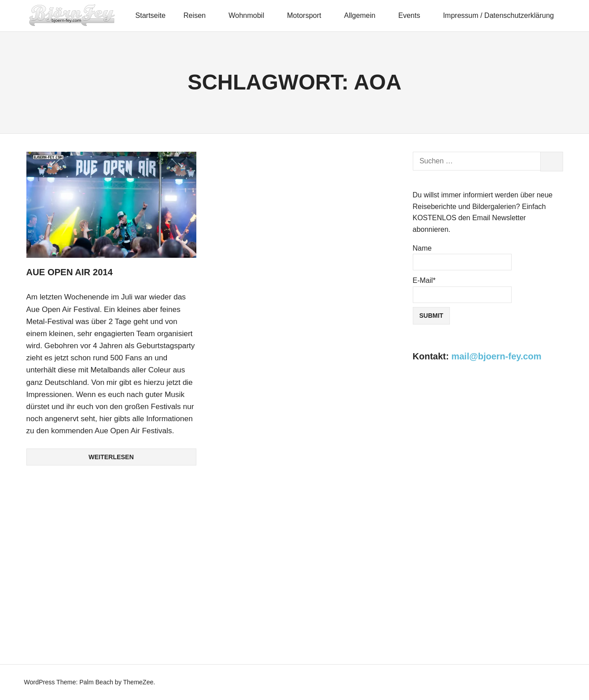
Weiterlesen (111, 457)
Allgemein (364, 15)
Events (413, 15)
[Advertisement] (488, 451)
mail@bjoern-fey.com (496, 356)
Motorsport (308, 15)
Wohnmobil (250, 15)
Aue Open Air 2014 (70, 272)
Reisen (198, 15)
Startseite (151, 15)
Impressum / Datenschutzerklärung (498, 15)
